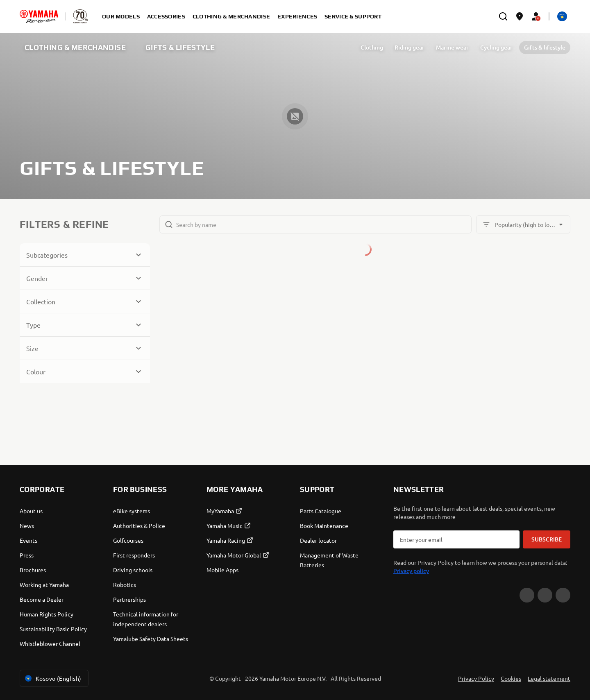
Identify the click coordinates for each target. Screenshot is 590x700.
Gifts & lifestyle (545, 47)
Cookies (511, 678)
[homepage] (39, 16)
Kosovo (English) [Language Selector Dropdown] (52, 678)
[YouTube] (527, 595)
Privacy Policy (476, 678)
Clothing (372, 47)
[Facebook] (545, 595)
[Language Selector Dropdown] (562, 16)
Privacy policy (411, 571)
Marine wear (452, 47)
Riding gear (410, 47)
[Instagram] (563, 595)
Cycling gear (496, 47)
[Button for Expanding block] (85, 255)
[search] (503, 16)
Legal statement (549, 678)
